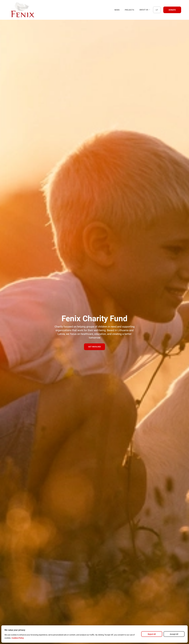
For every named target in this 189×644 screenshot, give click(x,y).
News (117, 10)
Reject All (152, 634)
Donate (172, 10)
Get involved (94, 347)
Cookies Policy (18, 638)
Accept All (174, 634)
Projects (129, 10)
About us (145, 10)
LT (157, 10)
